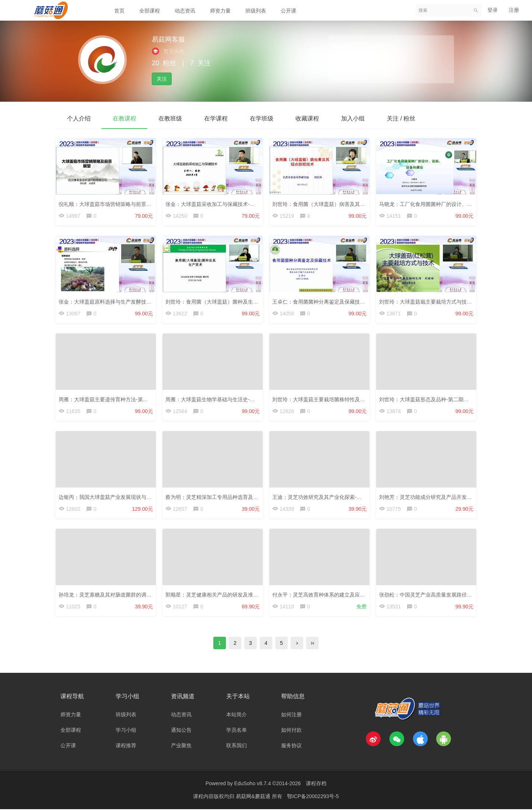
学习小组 (126, 732)
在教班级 (170, 118)
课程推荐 (126, 747)
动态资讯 (185, 11)
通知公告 (181, 732)
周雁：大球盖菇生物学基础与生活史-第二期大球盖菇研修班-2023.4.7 (245, 399)
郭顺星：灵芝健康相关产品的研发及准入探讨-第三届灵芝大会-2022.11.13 (250, 595)
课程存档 (316, 785)
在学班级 (262, 118)
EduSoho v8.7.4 (253, 785)
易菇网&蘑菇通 (254, 798)
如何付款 (291, 732)
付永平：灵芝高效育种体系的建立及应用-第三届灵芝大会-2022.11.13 (352, 595)
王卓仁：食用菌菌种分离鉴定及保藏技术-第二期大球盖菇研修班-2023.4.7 (357, 302)
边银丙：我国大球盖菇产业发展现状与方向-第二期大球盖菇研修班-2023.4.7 (146, 497)
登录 (493, 10)
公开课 (288, 11)
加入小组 (353, 118)
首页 (119, 11)
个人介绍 (79, 118)
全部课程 (150, 11)
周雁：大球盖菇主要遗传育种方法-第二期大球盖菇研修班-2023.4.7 (135, 399)
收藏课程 (307, 118)
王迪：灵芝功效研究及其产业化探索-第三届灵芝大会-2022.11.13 (346, 497)
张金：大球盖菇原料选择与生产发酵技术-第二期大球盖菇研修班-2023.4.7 (143, 302)
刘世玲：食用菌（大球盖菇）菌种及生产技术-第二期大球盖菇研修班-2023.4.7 (255, 302)
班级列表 (256, 11)
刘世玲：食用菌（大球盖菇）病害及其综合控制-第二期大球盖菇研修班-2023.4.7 (364, 204)
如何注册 (291, 716)
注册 (514, 10)
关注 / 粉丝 (401, 118)
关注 (162, 79)
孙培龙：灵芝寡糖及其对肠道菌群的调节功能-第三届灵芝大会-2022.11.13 (143, 595)
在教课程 (125, 118)
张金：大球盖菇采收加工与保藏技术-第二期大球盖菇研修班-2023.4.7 (245, 204)
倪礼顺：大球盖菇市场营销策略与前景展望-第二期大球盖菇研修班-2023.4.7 (146, 204)
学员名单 (237, 732)
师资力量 (220, 11)
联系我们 (237, 747)
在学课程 (216, 118)
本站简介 (237, 716)
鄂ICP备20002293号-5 (313, 798)
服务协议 (291, 747)
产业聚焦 (181, 747)
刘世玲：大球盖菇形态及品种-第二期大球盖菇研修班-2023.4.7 (451, 399)
